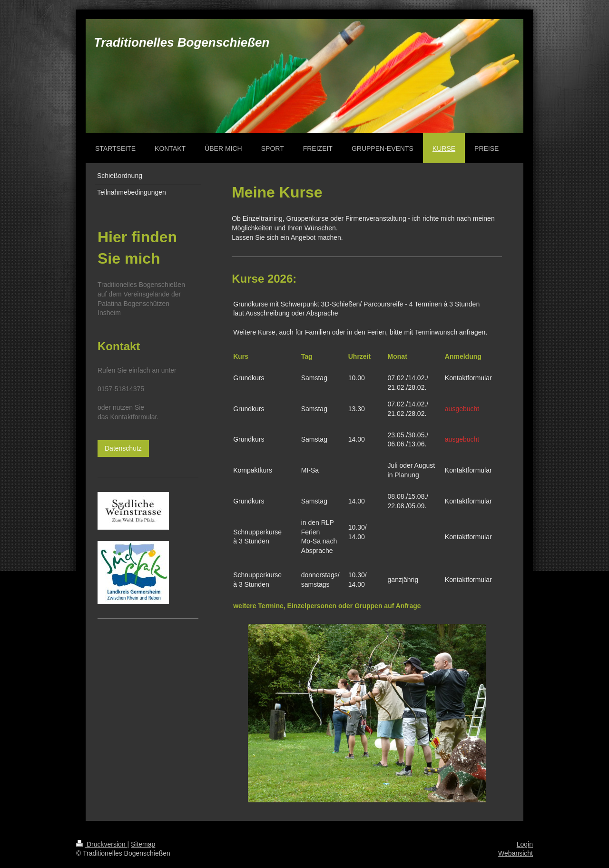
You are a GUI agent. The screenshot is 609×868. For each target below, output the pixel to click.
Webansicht (516, 853)
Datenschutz (123, 448)
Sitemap (143, 844)
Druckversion (102, 844)
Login (525, 844)
